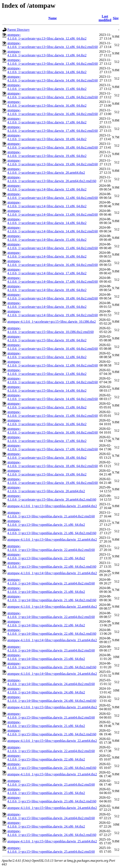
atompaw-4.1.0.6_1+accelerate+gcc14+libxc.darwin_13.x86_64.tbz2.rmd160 (53, 213)
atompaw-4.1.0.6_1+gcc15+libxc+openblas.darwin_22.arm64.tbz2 (52, 741)
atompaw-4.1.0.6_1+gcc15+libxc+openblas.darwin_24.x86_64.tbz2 (46, 825)
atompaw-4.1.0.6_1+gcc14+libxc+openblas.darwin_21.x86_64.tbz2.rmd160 (52, 598)
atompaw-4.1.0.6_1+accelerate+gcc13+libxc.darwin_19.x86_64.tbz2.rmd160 (53, 162)
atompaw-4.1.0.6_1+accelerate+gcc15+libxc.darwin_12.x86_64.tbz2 (47, 355)
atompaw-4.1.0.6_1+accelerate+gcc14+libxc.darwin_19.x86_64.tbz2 (47, 305)
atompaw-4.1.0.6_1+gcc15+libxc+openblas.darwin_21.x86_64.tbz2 (46, 724)
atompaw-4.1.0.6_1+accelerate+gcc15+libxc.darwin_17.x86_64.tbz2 (47, 439)
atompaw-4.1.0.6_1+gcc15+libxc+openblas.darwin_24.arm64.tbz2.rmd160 (51, 816)
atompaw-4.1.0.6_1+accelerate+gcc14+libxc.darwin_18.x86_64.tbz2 (47, 288)
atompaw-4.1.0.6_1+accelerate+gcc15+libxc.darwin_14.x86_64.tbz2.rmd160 (53, 397)
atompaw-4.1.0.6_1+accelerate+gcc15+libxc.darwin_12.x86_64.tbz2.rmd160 (53, 363)
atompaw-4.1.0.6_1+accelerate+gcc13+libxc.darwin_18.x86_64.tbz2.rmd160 (53, 146)
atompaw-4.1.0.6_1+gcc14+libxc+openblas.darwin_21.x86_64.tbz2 (46, 590)
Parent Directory (18, 30)
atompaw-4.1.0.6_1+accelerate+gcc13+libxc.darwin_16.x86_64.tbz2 (47, 104)
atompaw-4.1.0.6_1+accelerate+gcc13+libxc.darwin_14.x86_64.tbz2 (47, 70)
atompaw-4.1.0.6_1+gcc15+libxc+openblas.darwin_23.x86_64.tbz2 (46, 791)
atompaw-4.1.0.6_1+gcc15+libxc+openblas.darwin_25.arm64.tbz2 (52, 841)
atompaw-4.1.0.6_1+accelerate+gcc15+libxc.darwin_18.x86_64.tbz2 (47, 456)
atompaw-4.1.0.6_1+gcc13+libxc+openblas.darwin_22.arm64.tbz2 (52, 540)
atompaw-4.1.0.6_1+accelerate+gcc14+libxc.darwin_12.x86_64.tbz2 (47, 187)
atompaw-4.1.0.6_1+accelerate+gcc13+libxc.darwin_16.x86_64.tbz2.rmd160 (53, 112)
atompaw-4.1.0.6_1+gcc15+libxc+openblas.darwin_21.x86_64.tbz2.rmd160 (52, 732)
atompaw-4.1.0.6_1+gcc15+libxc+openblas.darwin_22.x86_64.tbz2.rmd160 (52, 766)
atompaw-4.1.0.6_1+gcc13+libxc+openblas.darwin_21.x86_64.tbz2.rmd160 (52, 531)
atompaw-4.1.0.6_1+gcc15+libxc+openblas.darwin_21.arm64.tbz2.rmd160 (51, 716)
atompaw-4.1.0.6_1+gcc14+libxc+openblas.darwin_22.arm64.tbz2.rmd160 (51, 615)
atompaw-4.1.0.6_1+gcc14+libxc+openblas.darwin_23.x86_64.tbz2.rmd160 (52, 665)
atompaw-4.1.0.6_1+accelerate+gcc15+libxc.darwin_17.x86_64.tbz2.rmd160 (53, 447)
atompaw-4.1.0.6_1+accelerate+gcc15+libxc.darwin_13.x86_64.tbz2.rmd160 (53, 380)
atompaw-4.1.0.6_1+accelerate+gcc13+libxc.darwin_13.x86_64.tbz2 (47, 53)
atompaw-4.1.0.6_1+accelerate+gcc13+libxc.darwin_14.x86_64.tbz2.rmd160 (53, 78)
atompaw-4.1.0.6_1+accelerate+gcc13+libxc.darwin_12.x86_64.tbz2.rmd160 (53, 45)
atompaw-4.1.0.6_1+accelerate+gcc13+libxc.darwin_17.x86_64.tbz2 (47, 120)
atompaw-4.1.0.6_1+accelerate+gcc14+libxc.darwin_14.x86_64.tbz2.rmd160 (53, 229)
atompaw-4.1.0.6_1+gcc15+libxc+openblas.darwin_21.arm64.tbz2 (52, 707)
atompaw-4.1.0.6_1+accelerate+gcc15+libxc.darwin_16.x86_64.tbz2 (47, 422)
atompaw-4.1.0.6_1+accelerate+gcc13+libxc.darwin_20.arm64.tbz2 (46, 171)
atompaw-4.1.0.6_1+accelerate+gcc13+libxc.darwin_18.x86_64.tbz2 (47, 137)
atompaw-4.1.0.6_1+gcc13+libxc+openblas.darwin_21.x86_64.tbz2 (46, 523)
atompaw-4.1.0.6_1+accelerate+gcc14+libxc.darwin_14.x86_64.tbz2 (47, 221)
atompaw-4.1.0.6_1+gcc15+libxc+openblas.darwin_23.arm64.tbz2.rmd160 (51, 783)
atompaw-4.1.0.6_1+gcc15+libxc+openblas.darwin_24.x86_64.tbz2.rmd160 (52, 833)
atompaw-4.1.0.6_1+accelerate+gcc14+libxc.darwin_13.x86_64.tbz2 (47, 204)
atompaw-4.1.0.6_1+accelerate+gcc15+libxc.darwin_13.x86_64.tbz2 (47, 372)
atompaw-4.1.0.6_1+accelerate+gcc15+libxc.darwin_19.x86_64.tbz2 (47, 472)
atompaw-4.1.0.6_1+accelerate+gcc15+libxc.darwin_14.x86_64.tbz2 (47, 389)
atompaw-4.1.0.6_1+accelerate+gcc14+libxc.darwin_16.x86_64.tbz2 (47, 255)
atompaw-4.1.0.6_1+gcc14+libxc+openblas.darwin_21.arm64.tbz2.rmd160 (51, 581)
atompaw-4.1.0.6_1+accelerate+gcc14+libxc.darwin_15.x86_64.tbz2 (47, 238)
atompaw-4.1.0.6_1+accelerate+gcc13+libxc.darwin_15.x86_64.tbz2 (47, 87)
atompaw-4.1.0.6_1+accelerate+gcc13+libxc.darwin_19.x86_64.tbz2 (47, 154)
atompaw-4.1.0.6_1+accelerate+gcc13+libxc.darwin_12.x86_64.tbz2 (47, 37)
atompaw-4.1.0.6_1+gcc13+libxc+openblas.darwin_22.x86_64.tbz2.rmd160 (52, 565)
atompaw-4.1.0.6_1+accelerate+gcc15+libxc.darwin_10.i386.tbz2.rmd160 (50, 330)
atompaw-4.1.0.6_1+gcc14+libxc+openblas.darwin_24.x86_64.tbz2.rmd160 (52, 699)
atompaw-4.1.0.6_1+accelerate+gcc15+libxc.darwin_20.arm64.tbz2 (46, 489)
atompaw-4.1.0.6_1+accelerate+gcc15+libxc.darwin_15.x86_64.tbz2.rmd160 (53, 414)
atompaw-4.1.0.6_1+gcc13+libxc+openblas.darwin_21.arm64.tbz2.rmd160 (51, 514)
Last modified (105, 18)
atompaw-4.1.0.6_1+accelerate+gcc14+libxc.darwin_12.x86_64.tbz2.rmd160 (53, 196)
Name (52, 18)
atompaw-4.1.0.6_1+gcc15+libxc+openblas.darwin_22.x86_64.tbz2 (46, 757)
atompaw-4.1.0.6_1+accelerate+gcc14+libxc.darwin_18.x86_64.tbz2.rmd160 (53, 296)
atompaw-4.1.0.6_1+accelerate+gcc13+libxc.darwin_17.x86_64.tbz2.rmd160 (53, 129)
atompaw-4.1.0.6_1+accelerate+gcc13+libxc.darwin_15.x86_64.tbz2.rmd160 (53, 95)
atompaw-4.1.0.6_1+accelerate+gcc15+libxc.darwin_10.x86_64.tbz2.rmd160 (53, 347)
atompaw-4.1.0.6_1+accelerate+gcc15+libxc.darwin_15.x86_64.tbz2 (47, 405)
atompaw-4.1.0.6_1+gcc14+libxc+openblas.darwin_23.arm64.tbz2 (52, 640)
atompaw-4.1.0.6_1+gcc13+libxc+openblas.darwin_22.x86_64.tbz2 (46, 556)
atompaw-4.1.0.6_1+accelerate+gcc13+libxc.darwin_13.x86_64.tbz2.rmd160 (53, 62)
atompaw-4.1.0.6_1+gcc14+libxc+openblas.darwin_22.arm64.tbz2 (52, 607)
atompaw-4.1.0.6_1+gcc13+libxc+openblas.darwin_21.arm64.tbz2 (52, 506)
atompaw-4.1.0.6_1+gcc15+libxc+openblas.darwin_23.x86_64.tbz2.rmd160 (52, 799)
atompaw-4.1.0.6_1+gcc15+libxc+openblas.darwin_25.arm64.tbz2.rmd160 (51, 850)
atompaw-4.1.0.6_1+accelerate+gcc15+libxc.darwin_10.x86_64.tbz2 (47, 338)
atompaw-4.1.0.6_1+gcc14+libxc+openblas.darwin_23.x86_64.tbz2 (46, 657)
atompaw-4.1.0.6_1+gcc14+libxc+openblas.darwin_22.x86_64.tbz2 (46, 623)
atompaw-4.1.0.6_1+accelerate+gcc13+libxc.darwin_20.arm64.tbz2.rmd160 (52, 179)
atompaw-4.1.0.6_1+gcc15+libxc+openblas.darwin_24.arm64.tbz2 (52, 808)
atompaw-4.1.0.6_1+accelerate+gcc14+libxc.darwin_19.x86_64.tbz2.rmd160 (53, 313)
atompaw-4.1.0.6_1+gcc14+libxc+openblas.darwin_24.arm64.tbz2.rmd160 (51, 682)
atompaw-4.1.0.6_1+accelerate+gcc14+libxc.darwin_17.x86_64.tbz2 (47, 271)
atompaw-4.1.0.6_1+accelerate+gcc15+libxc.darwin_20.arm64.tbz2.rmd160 (52, 498)
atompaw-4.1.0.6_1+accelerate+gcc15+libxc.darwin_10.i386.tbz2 (52, 322)
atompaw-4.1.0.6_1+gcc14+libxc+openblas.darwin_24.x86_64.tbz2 (46, 690)
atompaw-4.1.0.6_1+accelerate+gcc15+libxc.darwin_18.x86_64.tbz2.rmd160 (53, 464)
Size (116, 18)
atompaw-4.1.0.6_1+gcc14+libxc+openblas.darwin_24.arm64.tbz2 (52, 674)
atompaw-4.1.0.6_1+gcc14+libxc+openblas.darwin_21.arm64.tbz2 (52, 573)
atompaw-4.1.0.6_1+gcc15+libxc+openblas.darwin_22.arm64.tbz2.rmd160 (51, 749)
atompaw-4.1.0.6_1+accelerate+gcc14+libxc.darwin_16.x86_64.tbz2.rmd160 (53, 263)
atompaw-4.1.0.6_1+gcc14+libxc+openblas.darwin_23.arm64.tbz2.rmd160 (51, 648)
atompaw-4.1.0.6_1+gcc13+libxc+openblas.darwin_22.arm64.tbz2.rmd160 (51, 548)
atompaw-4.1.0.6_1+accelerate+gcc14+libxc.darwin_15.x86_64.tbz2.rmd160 (53, 246)
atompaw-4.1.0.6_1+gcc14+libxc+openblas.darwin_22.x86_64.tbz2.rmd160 (52, 632)
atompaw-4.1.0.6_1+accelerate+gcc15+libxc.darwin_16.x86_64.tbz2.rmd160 (53, 431)
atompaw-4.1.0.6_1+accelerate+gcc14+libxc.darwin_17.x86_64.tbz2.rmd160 (53, 280)
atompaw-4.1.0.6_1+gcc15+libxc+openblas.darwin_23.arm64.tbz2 (52, 774)
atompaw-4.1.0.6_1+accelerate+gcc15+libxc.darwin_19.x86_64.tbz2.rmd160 (53, 481)
